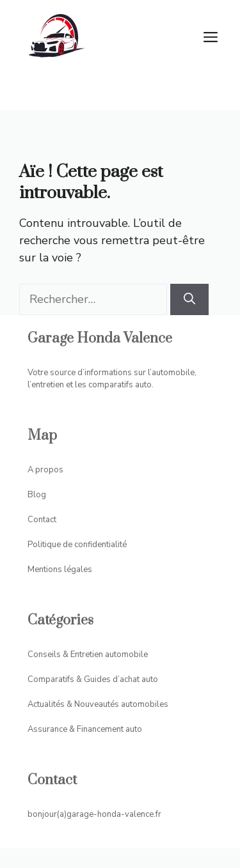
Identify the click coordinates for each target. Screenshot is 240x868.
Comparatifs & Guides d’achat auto (93, 679)
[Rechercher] (189, 299)
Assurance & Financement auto (85, 729)
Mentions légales (60, 570)
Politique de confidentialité (77, 545)
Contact (42, 520)
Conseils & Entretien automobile (88, 655)
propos (49, 470)
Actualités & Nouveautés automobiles (98, 704)
